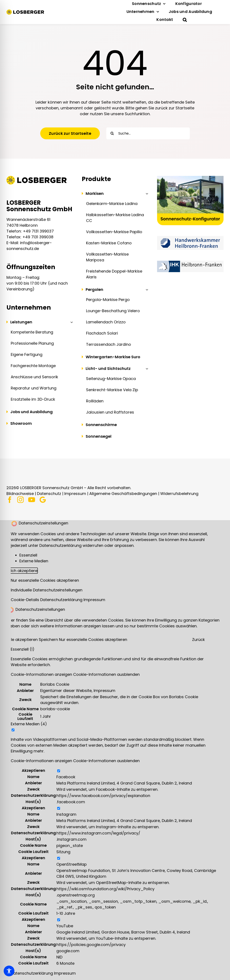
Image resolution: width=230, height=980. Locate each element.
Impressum (75, 494)
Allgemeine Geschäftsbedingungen (123, 494)
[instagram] (20, 500)
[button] (185, 20)
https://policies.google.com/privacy (91, 945)
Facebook (66, 777)
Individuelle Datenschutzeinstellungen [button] (47, 590)
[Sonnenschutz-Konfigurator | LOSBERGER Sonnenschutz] (190, 178)
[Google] (43, 500)
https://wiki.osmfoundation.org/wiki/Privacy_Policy (105, 889)
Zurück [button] (198, 640)
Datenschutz (49, 494)
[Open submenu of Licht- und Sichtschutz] (146, 369)
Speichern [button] (49, 640)
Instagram (66, 814)
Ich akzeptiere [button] (24, 571)
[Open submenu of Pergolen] (146, 290)
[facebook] (10, 500)
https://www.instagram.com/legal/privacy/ (98, 833)
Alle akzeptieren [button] (23, 640)
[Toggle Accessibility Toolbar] (9, 971)
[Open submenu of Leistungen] (71, 322)
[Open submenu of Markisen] (146, 194)
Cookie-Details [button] (25, 600)
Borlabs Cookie (55, 684)
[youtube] (32, 500)
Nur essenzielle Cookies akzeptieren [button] (45, 580)
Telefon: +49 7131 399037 (30, 231)
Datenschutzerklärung (62, 600)
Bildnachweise (20, 494)
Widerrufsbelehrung (179, 494)
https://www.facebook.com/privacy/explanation (103, 796)
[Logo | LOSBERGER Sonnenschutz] (25, 11)
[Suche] (112, 133)
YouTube (65, 926)
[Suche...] (148, 133)
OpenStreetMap (72, 864)
